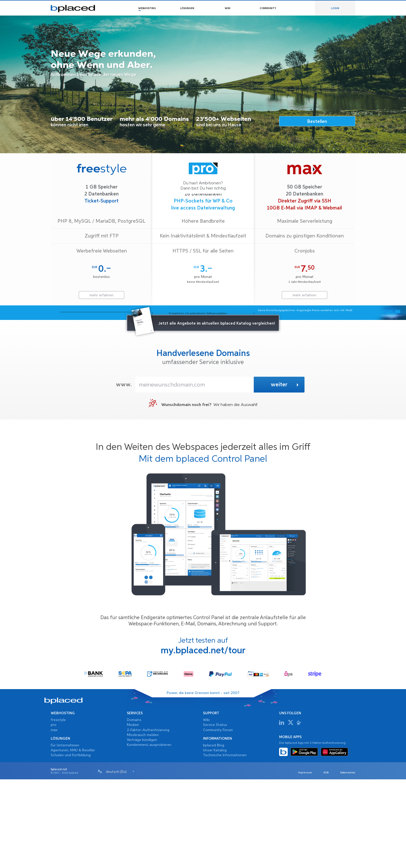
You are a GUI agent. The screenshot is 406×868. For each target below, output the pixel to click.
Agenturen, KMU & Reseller (73, 839)
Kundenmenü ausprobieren (149, 834)
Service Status (215, 814)
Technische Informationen (225, 844)
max (54, 819)
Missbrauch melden (143, 824)
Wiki (206, 809)
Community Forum (218, 819)
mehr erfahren (102, 295)
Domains (134, 809)
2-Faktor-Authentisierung (148, 819)
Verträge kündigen (142, 829)
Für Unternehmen (65, 834)
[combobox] (120, 860)
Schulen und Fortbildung (71, 844)
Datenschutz (346, 861)
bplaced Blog (214, 834)
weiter (285, 474)
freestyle (58, 809)
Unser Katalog (215, 839)
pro (54, 814)
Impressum (296, 861)
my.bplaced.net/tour (203, 739)
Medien (133, 814)
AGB (321, 861)
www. (124, 473)
